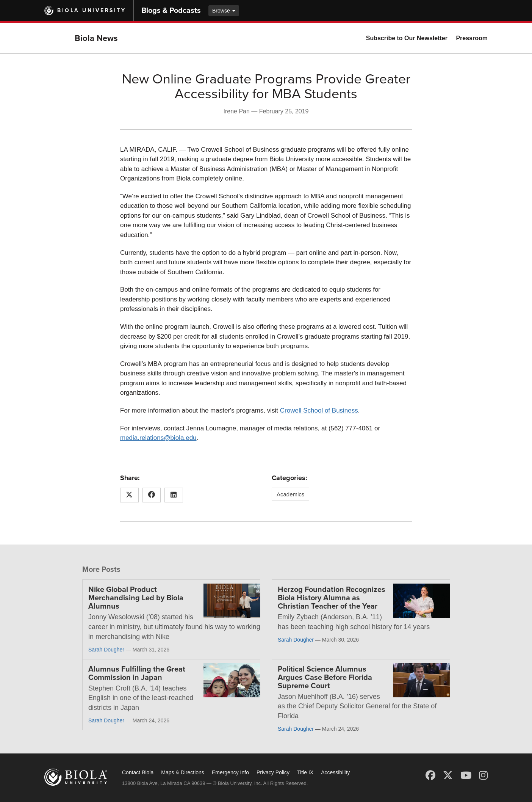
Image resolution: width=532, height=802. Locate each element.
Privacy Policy (273, 772)
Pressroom (472, 38)
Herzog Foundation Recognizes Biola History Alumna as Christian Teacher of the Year (332, 598)
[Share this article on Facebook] (152, 495)
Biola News (96, 38)
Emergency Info (230, 772)
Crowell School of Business (319, 410)
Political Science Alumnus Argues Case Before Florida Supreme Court (325, 678)
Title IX (305, 772)
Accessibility (335, 772)
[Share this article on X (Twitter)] (129, 495)
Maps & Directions (183, 772)
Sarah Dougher (106, 650)
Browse (224, 11)
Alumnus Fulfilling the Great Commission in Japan (137, 673)
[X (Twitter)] (448, 775)
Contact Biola (138, 772)
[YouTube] (466, 775)
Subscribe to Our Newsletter (407, 38)
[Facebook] (430, 775)
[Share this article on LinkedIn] (174, 495)
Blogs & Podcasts (171, 11)
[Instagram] (483, 775)
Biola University (92, 10)
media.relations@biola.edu (158, 438)
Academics (290, 494)
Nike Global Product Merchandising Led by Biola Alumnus (136, 598)
